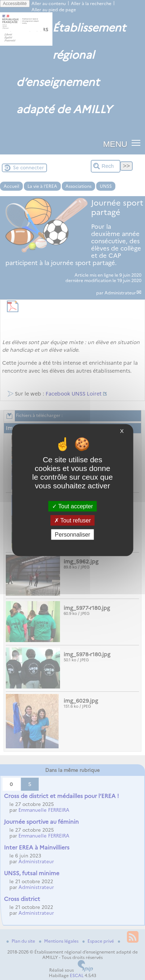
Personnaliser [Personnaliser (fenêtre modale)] (73, 535)
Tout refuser (73, 520)
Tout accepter (72, 506)
